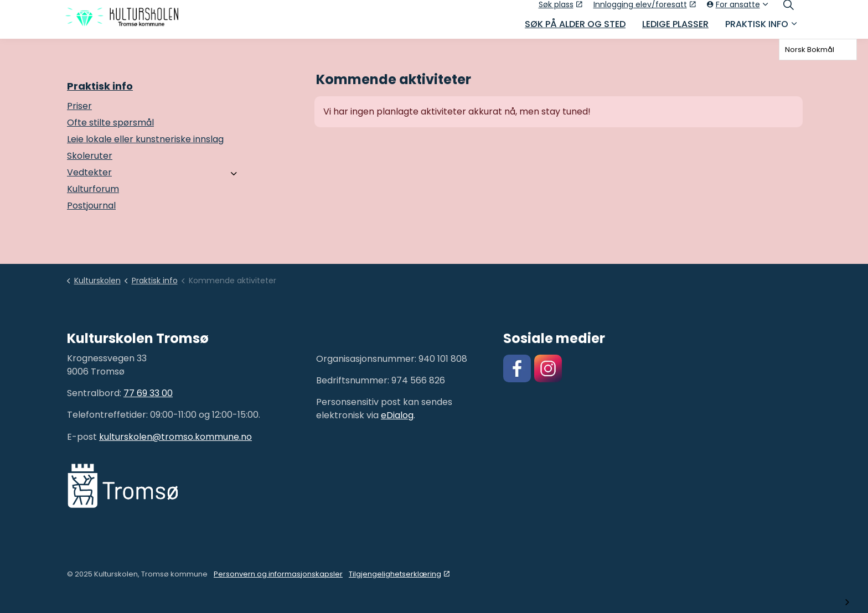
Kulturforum (93, 189)
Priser (79, 106)
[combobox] (818, 50)
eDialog (397, 415)
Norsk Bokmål (810, 50)
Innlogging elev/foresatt (645, 9)
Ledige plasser (675, 29)
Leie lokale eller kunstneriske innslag (145, 139)
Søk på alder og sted (575, 29)
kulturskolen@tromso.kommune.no (175, 437)
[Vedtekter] (234, 174)
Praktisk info (757, 29)
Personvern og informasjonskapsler (278, 574)
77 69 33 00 (148, 393)
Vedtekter (89, 172)
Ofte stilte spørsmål (110, 123)
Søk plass (560, 9)
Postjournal (91, 206)
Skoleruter (90, 156)
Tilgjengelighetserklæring (399, 574)
